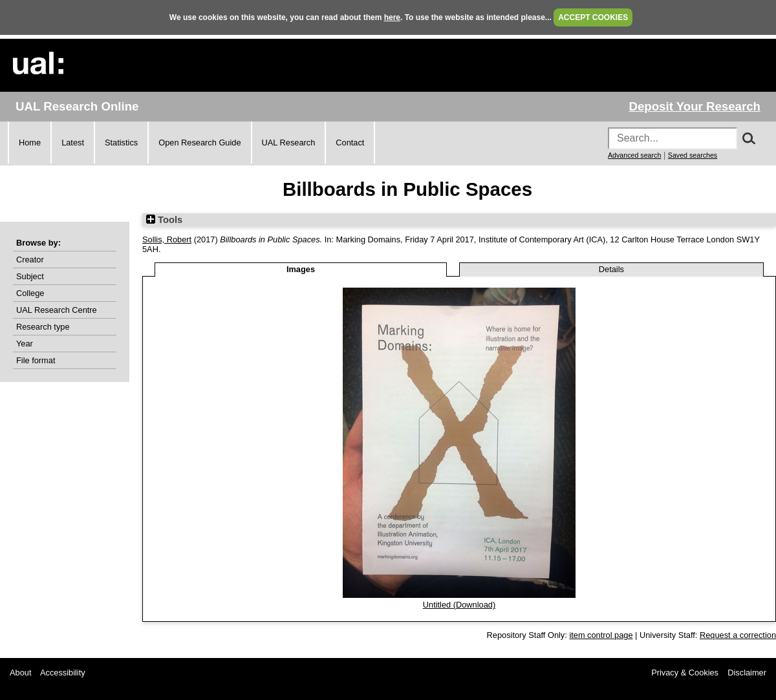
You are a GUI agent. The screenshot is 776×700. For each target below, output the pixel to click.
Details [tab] (611, 269)
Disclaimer (747, 673)
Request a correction (738, 635)
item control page (601, 635)
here (392, 17)
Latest (73, 143)
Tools (164, 220)
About (20, 673)
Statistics (121, 143)
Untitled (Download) (459, 605)
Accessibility (63, 673)
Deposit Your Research (695, 106)
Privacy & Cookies (685, 673)
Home (30, 143)
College (30, 293)
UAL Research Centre (57, 310)
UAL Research (289, 143)
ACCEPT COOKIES (593, 17)
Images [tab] (301, 269)
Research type (43, 327)
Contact (350, 143)
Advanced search (634, 155)
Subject (30, 276)
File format (36, 360)
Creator (30, 260)
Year (25, 344)
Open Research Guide (199, 143)
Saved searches (693, 155)
